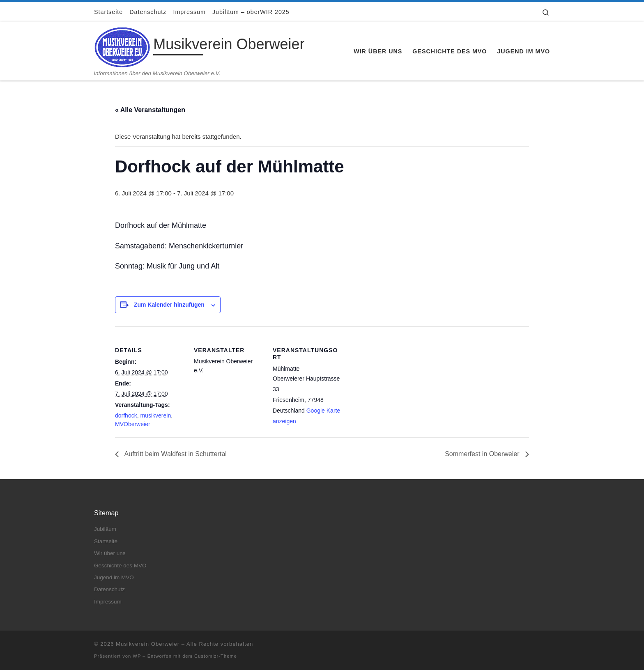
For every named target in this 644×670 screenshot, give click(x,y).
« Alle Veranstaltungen (150, 110)
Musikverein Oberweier (148, 644)
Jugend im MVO (114, 577)
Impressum (108, 602)
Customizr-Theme (216, 656)
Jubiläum (105, 529)
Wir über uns (110, 553)
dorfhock (126, 415)
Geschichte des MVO (120, 566)
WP (137, 656)
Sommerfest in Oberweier (483, 454)
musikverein (155, 415)
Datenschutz (109, 589)
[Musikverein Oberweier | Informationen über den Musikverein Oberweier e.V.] (122, 46)
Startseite (106, 541)
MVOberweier (133, 424)
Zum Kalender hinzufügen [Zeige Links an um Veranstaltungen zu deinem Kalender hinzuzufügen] (169, 305)
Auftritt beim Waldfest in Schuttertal (175, 454)
